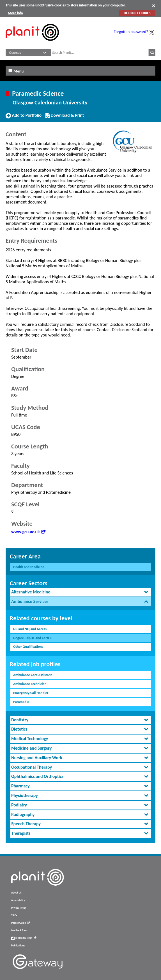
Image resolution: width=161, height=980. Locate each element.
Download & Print (65, 118)
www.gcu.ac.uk (28, 532)
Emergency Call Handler (31, 693)
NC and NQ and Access (30, 629)
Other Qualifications (28, 646)
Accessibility (18, 900)
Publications (18, 946)
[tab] (81, 592)
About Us (16, 893)
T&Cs (14, 915)
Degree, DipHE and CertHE (33, 638)
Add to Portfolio (24, 118)
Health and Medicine (29, 567)
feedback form (19, 930)
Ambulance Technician (30, 684)
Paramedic (21, 702)
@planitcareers (24, 938)
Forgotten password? (131, 32)
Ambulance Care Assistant (33, 675)
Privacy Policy (19, 908)
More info (15, 13)
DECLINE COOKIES (137, 13)
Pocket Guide (21, 923)
